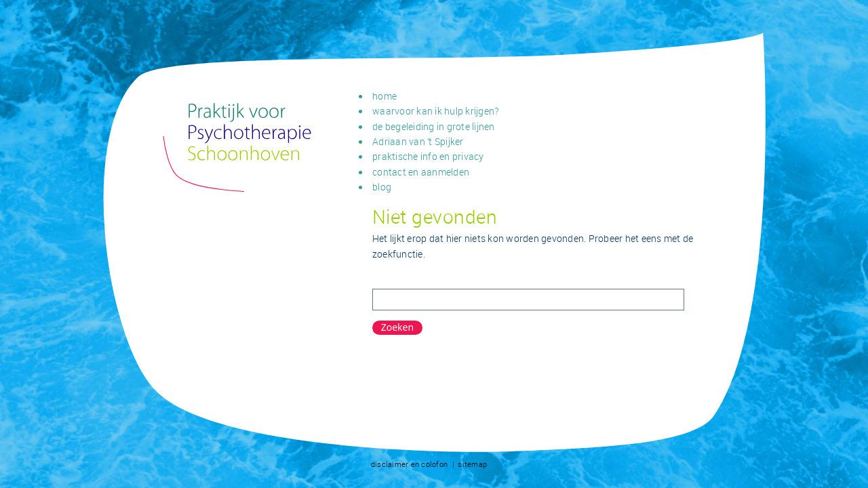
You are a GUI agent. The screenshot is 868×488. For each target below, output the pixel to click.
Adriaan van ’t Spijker (418, 141)
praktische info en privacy (428, 156)
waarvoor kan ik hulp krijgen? (435, 111)
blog (382, 187)
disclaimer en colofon (409, 464)
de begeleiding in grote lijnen (434, 126)
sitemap (472, 464)
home (384, 96)
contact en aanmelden (421, 172)
